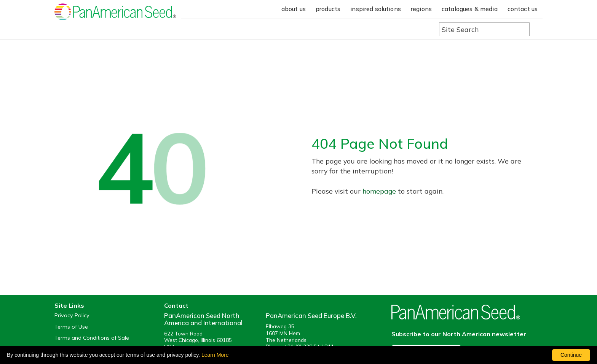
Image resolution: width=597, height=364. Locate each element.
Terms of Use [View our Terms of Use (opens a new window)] (71, 327)
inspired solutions (376, 9)
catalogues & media (470, 9)
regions (421, 9)
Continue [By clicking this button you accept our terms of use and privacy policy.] (571, 355)
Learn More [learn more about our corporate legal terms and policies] (215, 355)
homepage (379, 191)
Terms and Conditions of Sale (92, 338)
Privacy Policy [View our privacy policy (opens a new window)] (72, 316)
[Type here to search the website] (484, 29)
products (328, 9)
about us (294, 9)
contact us (523, 9)
